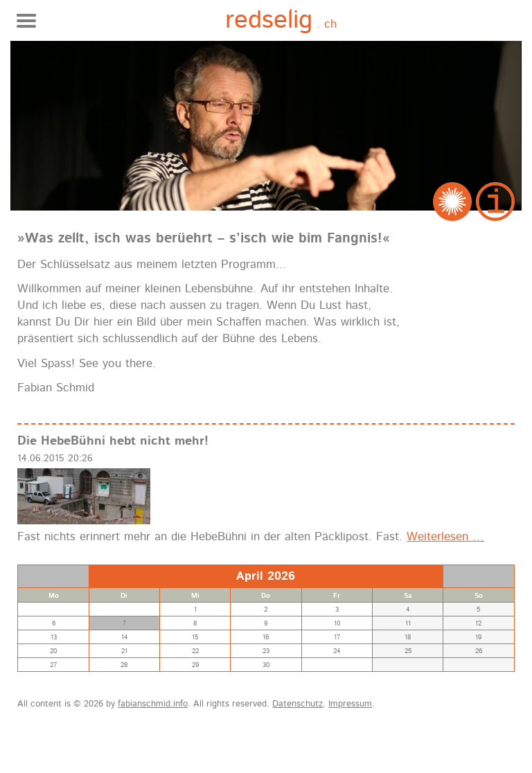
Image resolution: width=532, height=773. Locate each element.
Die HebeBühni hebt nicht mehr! (113, 441)
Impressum (350, 704)
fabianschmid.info (153, 704)
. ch (281, 21)
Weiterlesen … (445, 537)
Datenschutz (298, 704)
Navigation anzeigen (26, 21)
